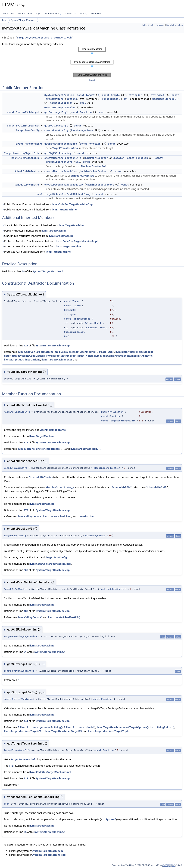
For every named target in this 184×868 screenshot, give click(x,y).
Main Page (9, 14)
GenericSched (86, 516)
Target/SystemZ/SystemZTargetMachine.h (44, 38)
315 (26, 442)
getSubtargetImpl (56, 112)
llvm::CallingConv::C (29, 516)
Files (83, 14)
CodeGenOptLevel (61, 103)
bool (83, 103)
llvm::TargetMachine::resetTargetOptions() (123, 727)
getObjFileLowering (58, 153)
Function (86, 112)
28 (23, 271)
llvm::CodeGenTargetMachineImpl (72, 204)
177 (26, 510)
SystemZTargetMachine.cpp (53, 345)
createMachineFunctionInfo (63, 158)
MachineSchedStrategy (60, 487)
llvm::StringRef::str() (162, 727)
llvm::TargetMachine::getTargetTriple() (69, 356)
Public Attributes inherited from (34, 231)
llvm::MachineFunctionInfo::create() (39, 449)
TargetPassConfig (28, 130)
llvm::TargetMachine (64, 209)
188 (26, 611)
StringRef (135, 95)
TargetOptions (54, 99)
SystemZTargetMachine (23, 20)
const (81, 95)
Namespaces (53, 14)
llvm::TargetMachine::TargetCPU (24, 731)
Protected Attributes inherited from (36, 252)
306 (26, 570)
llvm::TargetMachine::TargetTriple (109, 731)
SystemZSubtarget (28, 112)
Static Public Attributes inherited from (38, 236)
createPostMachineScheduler (64, 185)
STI (78, 162)
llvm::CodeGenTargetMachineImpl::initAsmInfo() (124, 356)
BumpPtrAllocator (96, 158)
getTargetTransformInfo (61, 144)
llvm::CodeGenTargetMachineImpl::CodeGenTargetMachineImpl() (57, 352)
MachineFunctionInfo (26, 158)
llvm (4, 20)
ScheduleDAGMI (122, 487)
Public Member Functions (153, 25)
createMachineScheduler (61, 171)
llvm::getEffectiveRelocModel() (134, 352)
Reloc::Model (111, 99)
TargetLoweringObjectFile (22, 153)
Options (72, 99)
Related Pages (25, 14)
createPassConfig (56, 130)
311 (26, 778)
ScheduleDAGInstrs (27, 171)
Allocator (118, 158)
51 (25, 652)
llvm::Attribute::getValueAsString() (41, 727)
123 (26, 345)
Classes (70, 14)
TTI (11, 766)
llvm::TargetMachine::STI (85, 449)
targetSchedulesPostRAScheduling (67, 194)
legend (92, 80)
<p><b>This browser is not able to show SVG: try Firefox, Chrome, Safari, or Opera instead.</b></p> (92, 62)
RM (126, 99)
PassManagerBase (82, 130)
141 (26, 721)
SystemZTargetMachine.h (48, 271)
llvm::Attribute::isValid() (81, 727)
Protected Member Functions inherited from (50, 241)
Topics (39, 14)
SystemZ (111, 819)
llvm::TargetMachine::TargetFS (63, 731)
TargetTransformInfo (29, 144)
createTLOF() (106, 352)
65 (25, 832)
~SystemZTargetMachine (60, 108)
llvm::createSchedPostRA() (64, 617)
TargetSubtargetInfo (58, 162)
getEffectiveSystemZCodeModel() (24, 356)
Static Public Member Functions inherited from (43, 225)
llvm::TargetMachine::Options (22, 360)
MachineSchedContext (94, 171)
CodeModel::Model (164, 99)
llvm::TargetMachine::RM (57, 360)
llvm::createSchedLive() (57, 516)
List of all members (175, 25)
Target (90, 95)
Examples (96, 14)
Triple (115, 95)
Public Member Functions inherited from (48, 204)
